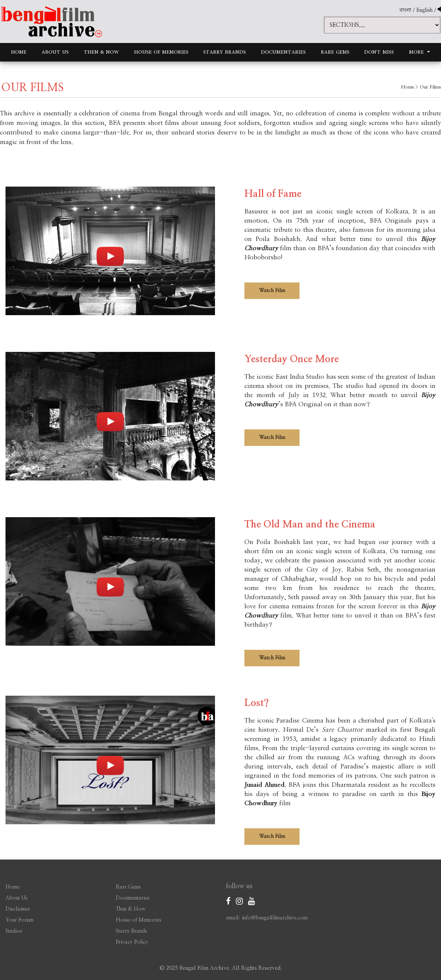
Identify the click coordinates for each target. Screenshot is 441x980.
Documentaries (283, 52)
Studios (14, 931)
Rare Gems (335, 52)
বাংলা (405, 10)
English (425, 10)
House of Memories (161, 52)
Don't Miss (379, 52)
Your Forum (19, 920)
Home (19, 52)
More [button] (417, 52)
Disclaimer (18, 909)
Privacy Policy (132, 942)
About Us (55, 52)
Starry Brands (225, 52)
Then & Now (101, 52)
